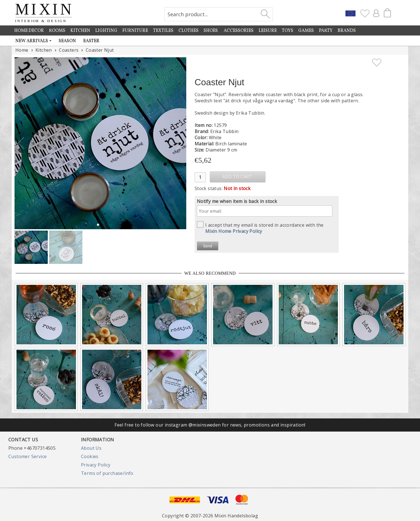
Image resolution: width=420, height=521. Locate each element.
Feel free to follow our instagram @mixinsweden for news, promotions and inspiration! (210, 425)
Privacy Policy (96, 465)
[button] (180, 143)
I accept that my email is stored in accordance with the (260, 228)
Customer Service (28, 456)
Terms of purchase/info (107, 473)
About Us (91, 448)
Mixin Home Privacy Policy (234, 231)
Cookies (90, 456)
